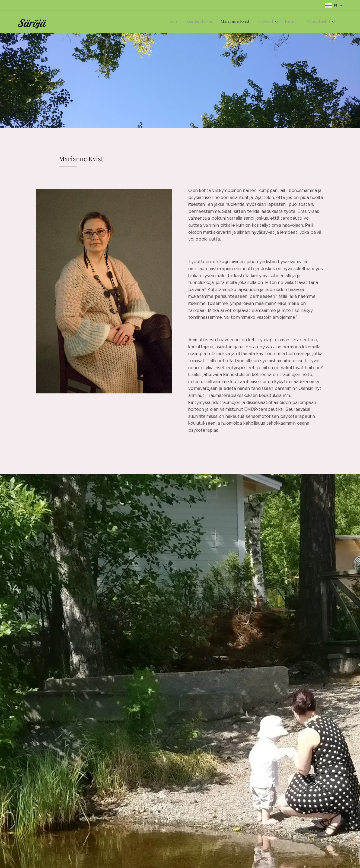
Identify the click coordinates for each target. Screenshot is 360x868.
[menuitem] (286, 22)
